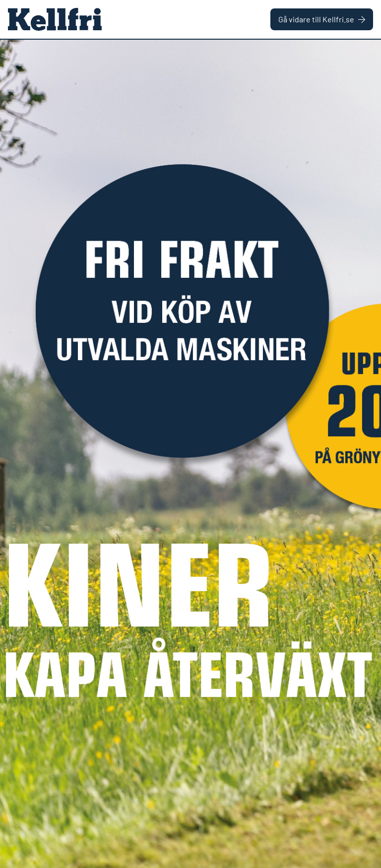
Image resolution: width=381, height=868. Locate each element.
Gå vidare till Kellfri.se (322, 19)
